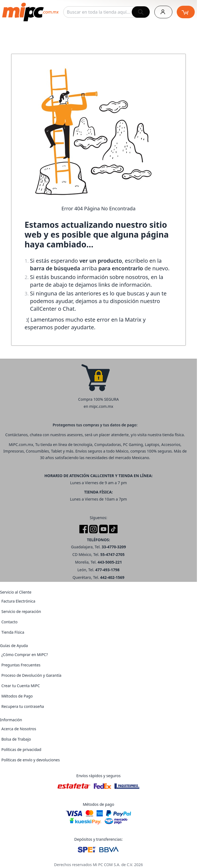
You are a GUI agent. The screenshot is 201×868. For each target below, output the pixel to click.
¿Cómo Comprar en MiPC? (25, 655)
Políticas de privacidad (21, 749)
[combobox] (106, 12)
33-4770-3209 (114, 547)
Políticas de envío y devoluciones (31, 760)
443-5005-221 (110, 562)
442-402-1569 (112, 577)
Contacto (9, 622)
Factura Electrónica (18, 601)
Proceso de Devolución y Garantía (31, 675)
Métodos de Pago (17, 696)
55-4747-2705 (112, 554)
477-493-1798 (107, 570)
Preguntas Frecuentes (21, 665)
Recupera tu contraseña (23, 706)
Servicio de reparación (21, 611)
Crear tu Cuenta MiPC (21, 686)
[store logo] (30, 12)
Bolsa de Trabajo (16, 739)
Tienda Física (13, 632)
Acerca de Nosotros (19, 729)
